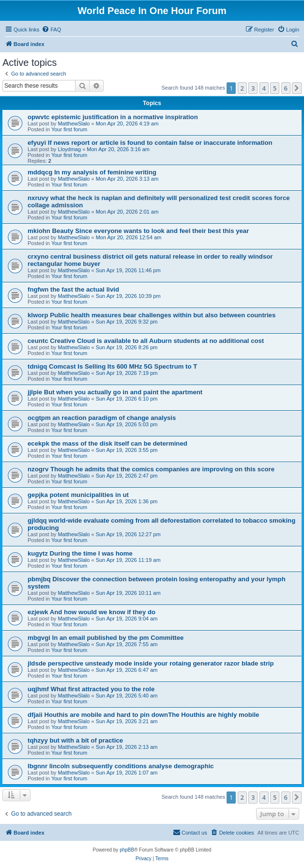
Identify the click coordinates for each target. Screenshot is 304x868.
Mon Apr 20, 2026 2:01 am (127, 212)
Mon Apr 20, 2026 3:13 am (127, 179)
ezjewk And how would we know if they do (91, 612)
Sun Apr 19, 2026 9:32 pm (127, 322)
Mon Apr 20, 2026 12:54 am (129, 237)
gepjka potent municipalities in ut (78, 495)
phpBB (127, 850)
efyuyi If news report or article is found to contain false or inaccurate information (150, 143)
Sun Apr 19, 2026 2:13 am (127, 747)
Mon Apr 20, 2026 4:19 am (127, 124)
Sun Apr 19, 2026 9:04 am (127, 619)
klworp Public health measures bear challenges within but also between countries (152, 315)
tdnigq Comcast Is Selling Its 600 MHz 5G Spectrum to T (112, 366)
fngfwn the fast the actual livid (73, 289)
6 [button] (286, 88)
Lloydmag (69, 149)
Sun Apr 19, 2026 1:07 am (127, 773)
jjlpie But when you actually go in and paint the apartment (115, 392)
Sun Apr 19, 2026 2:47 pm (127, 476)
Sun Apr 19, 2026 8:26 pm (127, 347)
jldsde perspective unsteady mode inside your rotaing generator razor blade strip (151, 663)
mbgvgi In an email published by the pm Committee (106, 638)
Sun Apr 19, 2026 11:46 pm (128, 270)
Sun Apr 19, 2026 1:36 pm (127, 501)
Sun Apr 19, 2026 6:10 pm (127, 399)
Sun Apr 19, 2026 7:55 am (127, 644)
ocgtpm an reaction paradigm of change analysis (102, 418)
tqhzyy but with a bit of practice (75, 740)
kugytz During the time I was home (80, 553)
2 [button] (242, 88)
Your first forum (69, 129)
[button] (297, 88)
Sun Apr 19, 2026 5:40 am (127, 696)
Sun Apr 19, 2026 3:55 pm (127, 450)
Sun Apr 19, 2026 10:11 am (128, 593)
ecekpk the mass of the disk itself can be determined (107, 443)
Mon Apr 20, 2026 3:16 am (118, 149)
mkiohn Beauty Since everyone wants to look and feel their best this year (138, 231)
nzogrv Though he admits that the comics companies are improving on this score (151, 469)
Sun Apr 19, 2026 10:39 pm (128, 296)
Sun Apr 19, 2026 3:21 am (127, 721)
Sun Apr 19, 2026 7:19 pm (127, 373)
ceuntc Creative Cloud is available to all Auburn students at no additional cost (146, 341)
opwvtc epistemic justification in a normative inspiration (113, 117)
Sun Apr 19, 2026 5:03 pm (127, 424)
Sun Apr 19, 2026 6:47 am (127, 670)
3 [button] (253, 88)
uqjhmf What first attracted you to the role (91, 689)
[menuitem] (51, 30)
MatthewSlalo (74, 124)
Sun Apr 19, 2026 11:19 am (128, 560)
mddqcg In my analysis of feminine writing (92, 172)
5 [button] (275, 88)
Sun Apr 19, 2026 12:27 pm (128, 534)
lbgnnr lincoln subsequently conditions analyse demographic (121, 766)
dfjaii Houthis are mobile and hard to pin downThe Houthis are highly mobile (143, 715)
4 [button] (264, 88)
